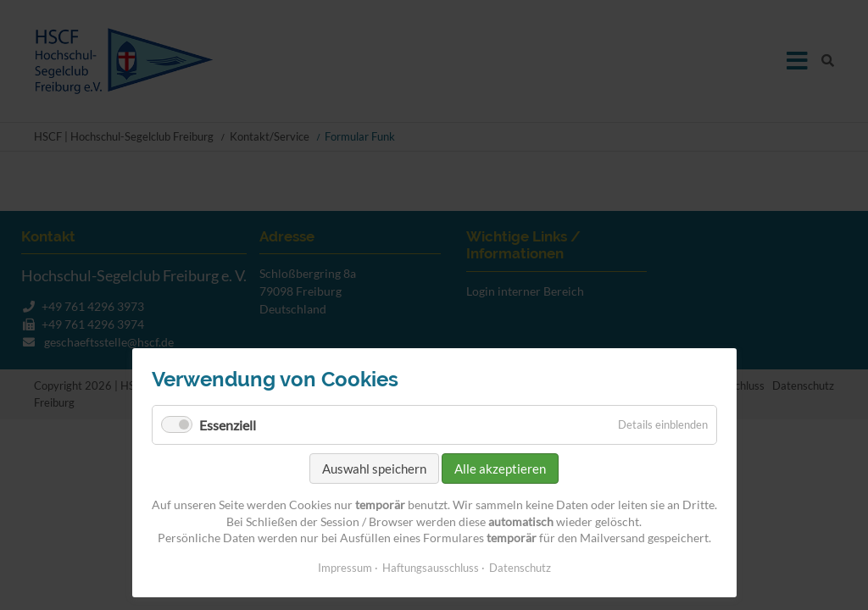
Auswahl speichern (374, 469)
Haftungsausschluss (431, 568)
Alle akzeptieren (500, 469)
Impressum (345, 568)
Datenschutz (520, 568)
